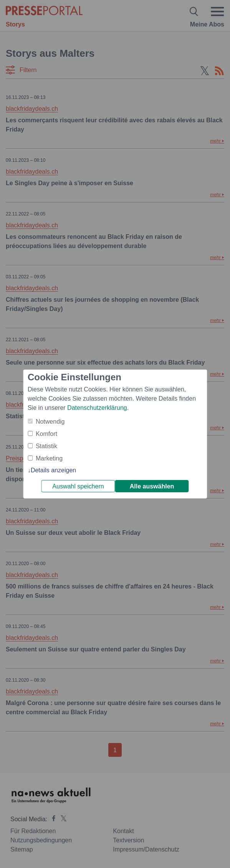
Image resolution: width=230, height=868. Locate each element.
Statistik (46, 446)
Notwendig (50, 422)
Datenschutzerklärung (97, 408)
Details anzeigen (53, 470)
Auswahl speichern (78, 486)
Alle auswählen (152, 486)
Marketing (49, 458)
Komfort (46, 434)
